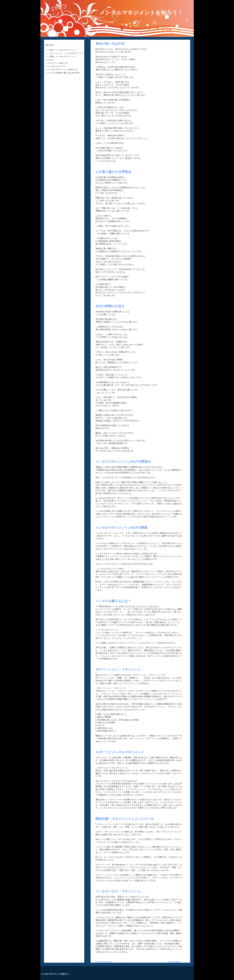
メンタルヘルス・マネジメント (118, 891)
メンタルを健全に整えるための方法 (64, 73)
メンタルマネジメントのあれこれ (63, 69)
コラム (51, 60)
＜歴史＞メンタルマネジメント (62, 56)
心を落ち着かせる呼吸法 (113, 172)
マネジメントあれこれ (58, 63)
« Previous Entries (104, 962)
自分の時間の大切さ (110, 306)
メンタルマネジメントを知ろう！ (141, 13)
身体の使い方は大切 (110, 44)
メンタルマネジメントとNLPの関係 (121, 528)
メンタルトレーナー (57, 66)
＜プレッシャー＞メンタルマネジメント (66, 53)
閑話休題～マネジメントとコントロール (125, 819)
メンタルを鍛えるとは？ (113, 601)
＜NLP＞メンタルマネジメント (62, 50)
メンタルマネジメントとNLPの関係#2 (123, 462)
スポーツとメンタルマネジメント (120, 752)
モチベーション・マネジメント (118, 670)
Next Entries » (175, 962)
